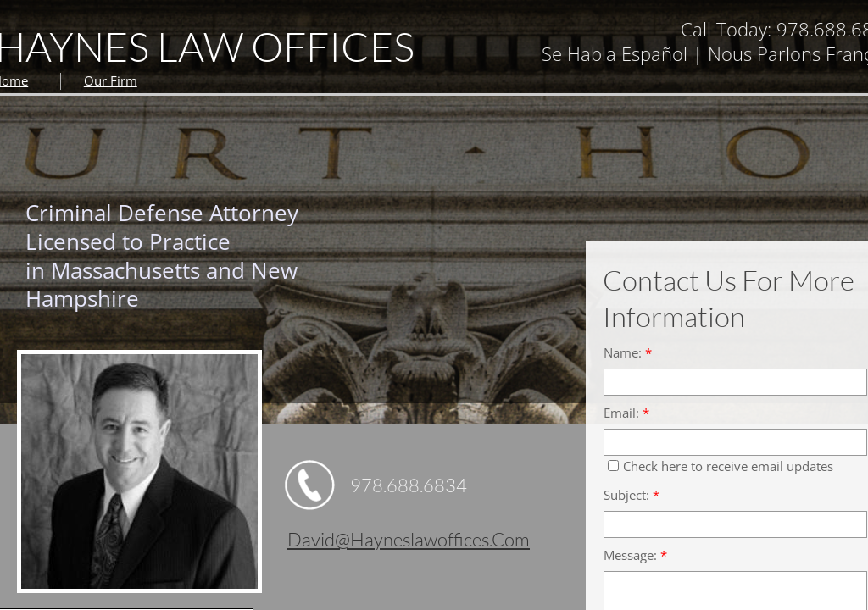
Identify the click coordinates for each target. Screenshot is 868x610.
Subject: (632, 495)
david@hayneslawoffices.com (409, 539)
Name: (628, 353)
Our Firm (111, 80)
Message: (635, 555)
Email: (626, 413)
